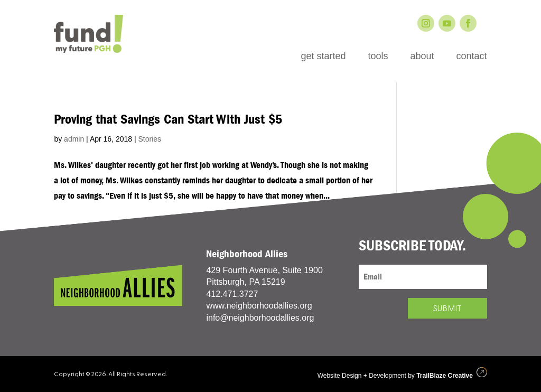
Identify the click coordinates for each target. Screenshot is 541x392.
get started (323, 57)
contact (472, 57)
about (422, 57)
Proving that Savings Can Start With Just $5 (168, 119)
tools (378, 57)
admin (74, 139)
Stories (150, 139)
